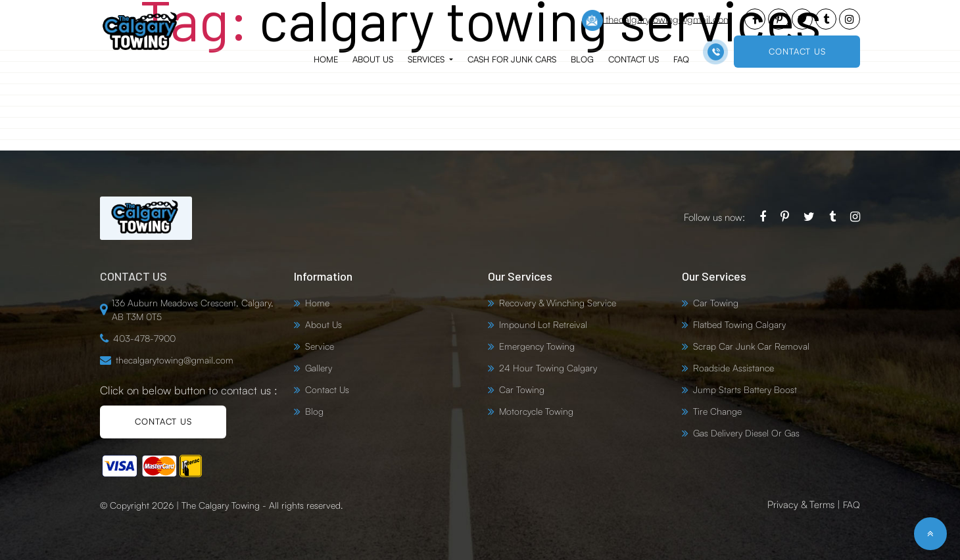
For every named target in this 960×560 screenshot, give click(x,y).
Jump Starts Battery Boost (745, 389)
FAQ (681, 59)
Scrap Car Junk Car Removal (751, 346)
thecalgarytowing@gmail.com (657, 20)
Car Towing (522, 389)
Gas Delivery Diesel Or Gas (746, 433)
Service (320, 346)
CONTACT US (797, 51)
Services (427, 59)
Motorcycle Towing (536, 411)
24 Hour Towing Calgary (548, 368)
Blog (582, 59)
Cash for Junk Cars (512, 59)
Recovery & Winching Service (558, 303)
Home (326, 59)
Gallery (319, 368)
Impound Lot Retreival (543, 324)
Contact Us (634, 59)
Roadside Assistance (733, 368)
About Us (373, 59)
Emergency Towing (537, 346)
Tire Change (717, 411)
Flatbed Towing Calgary (739, 324)
